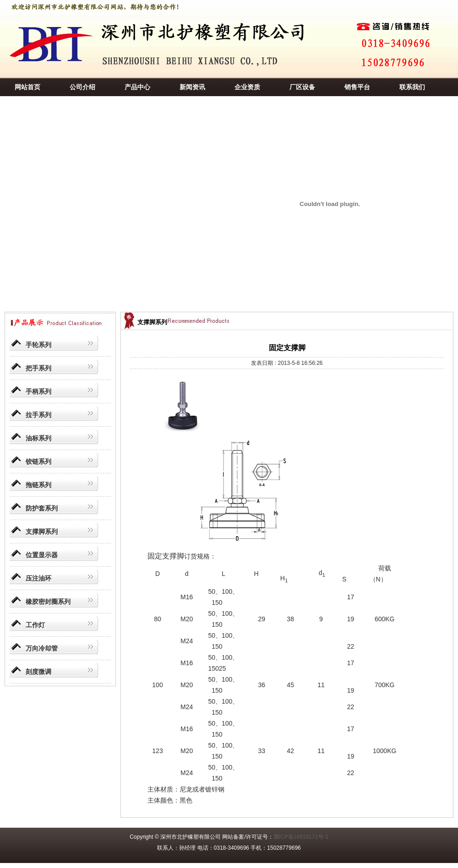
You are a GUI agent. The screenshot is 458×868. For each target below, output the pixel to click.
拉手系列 (38, 415)
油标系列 (38, 438)
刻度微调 (38, 672)
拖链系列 (38, 485)
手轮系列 (38, 345)
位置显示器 (42, 555)
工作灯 (35, 625)
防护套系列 (42, 508)
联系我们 (412, 87)
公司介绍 (82, 87)
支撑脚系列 (42, 532)
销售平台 (357, 87)
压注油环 (38, 578)
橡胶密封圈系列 (48, 602)
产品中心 (137, 87)
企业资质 (247, 87)
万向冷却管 (42, 648)
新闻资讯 (192, 87)
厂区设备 (302, 87)
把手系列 (38, 368)
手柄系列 (38, 391)
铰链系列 (38, 461)
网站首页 (27, 87)
